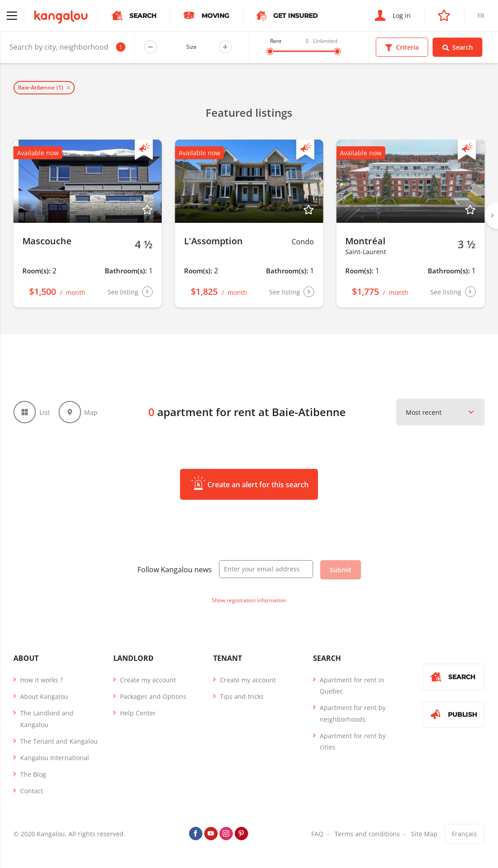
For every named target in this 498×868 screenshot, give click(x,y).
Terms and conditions (367, 834)
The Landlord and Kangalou (47, 719)
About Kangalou (44, 696)
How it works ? (41, 680)
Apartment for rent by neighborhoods (353, 713)
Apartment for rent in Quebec (352, 685)
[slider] (270, 51)
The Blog (33, 774)
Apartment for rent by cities (353, 741)
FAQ (317, 834)
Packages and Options (153, 696)
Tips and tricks (242, 696)
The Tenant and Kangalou (59, 741)
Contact (32, 791)
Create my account (148, 680)
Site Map (424, 834)
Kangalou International (55, 758)
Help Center (138, 713)
